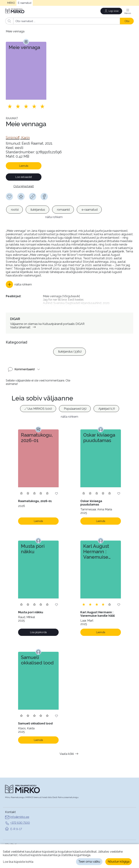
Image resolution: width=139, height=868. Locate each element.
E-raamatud (25, 3)
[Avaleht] (15, 11)
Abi (7, 842)
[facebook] (44, 197)
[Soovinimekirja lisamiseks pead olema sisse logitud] (9, 197)
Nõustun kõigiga (119, 862)
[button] (19, 279)
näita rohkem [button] (69, 405)
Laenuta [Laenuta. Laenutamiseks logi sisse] (38, 509)
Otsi (127, 21)
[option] (14, 210)
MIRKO (11, 3)
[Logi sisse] (111, 11)
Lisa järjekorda (38, 620)
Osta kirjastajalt (24, 186)
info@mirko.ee (17, 805)
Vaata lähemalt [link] (24, 315)
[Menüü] (128, 11)
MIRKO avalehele (17, 838)
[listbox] (54, 210)
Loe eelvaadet (24, 177)
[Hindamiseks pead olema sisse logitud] (21, 197)
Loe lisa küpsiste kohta (18, 862)
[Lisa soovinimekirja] (56, 481)
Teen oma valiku (89, 862)
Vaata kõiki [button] (70, 742)
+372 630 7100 (17, 811)
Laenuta (24, 166)
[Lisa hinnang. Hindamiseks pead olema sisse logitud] (26, 106)
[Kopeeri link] (33, 197)
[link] (18, 138)
